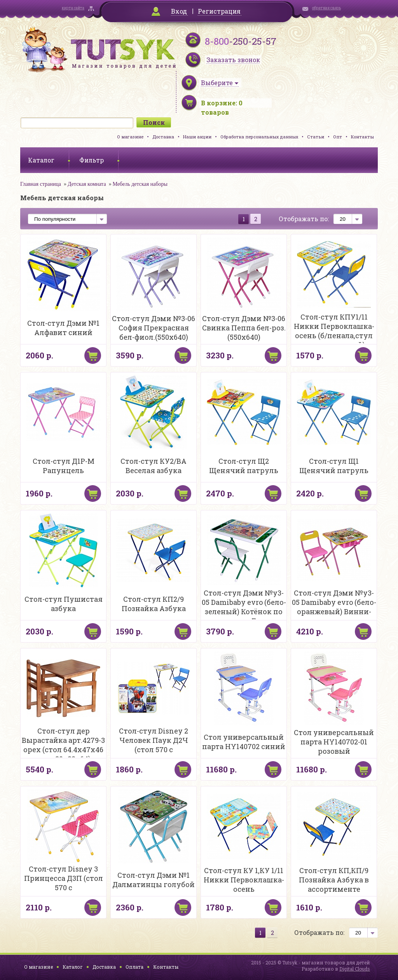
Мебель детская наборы (140, 184)
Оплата (134, 967)
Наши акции (197, 137)
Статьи (316, 137)
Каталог (73, 967)
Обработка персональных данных (259, 137)
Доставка (163, 137)
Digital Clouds (355, 969)
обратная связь (326, 8)
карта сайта (73, 8)
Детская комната (87, 184)
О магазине (130, 137)
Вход (179, 11)
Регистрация (219, 11)
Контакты (362, 137)
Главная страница (41, 184)
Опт (338, 137)
